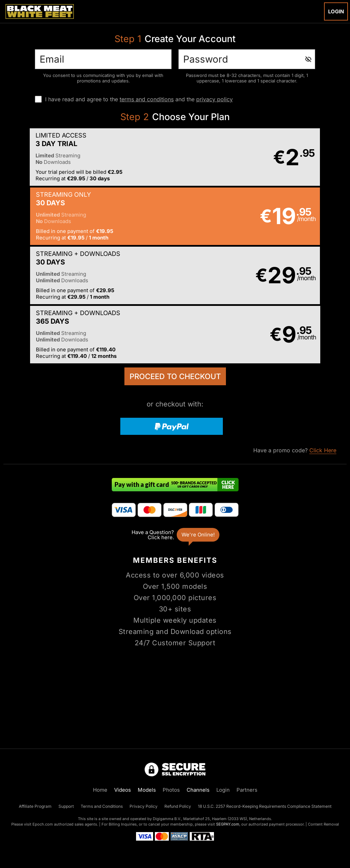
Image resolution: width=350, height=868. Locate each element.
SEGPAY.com (228, 824)
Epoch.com (43, 824)
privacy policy (214, 99)
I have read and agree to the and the (139, 99)
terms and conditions (147, 99)
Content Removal (324, 824)
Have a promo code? (295, 333)
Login (336, 11)
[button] (89, 158)
